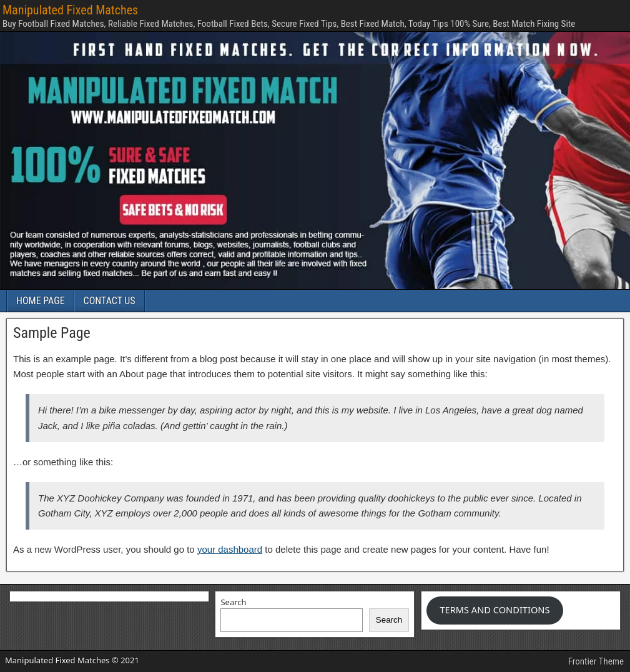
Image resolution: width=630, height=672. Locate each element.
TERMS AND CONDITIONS (495, 610)
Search (233, 602)
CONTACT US (110, 301)
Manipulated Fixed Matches (70, 10)
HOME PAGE (41, 301)
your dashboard (230, 549)
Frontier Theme (596, 661)
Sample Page (52, 333)
